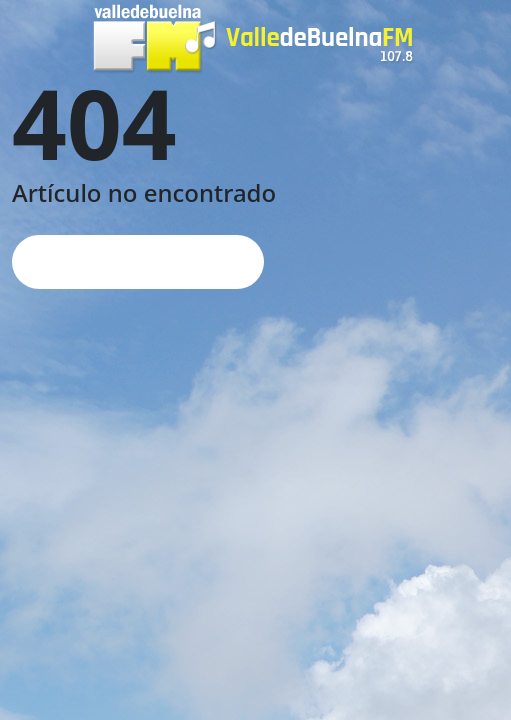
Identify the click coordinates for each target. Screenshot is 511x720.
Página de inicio (138, 261)
